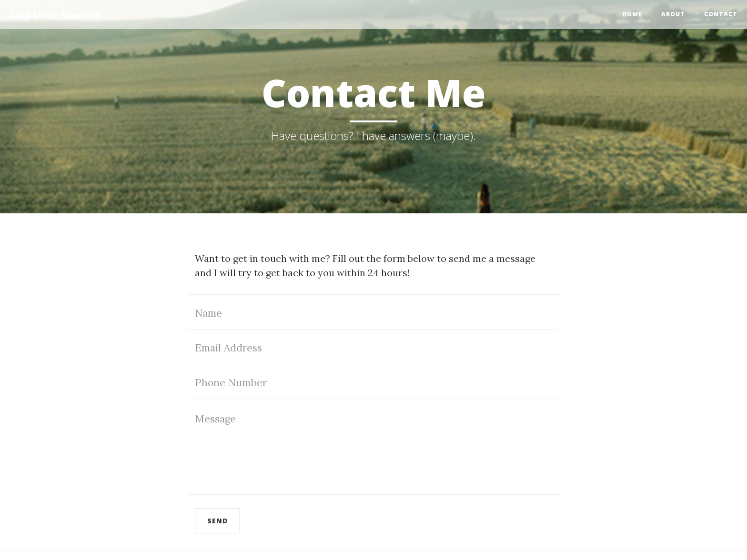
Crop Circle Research (55, 14)
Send (217, 521)
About (673, 14)
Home (632, 14)
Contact (721, 14)
